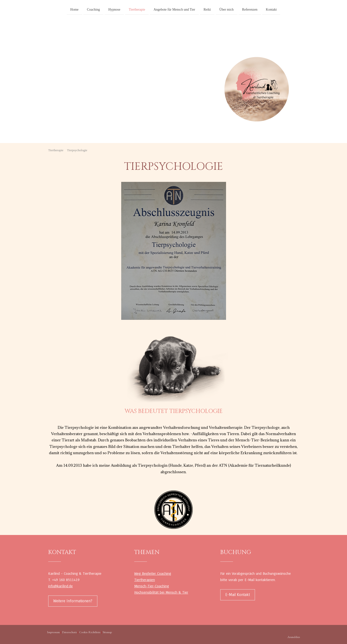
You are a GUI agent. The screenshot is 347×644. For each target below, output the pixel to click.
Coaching (93, 9)
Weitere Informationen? (73, 601)
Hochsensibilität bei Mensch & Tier (161, 592)
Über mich (226, 9)
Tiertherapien (145, 580)
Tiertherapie (137, 9)
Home (74, 9)
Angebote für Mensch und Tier (174, 9)
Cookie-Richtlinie (90, 632)
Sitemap (107, 632)
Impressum (53, 632)
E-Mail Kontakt (238, 595)
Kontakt (271, 9)
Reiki (207, 9)
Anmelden (294, 637)
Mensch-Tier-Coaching (152, 586)
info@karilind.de (60, 586)
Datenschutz (69, 632)
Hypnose (114, 9)
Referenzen (250, 9)
